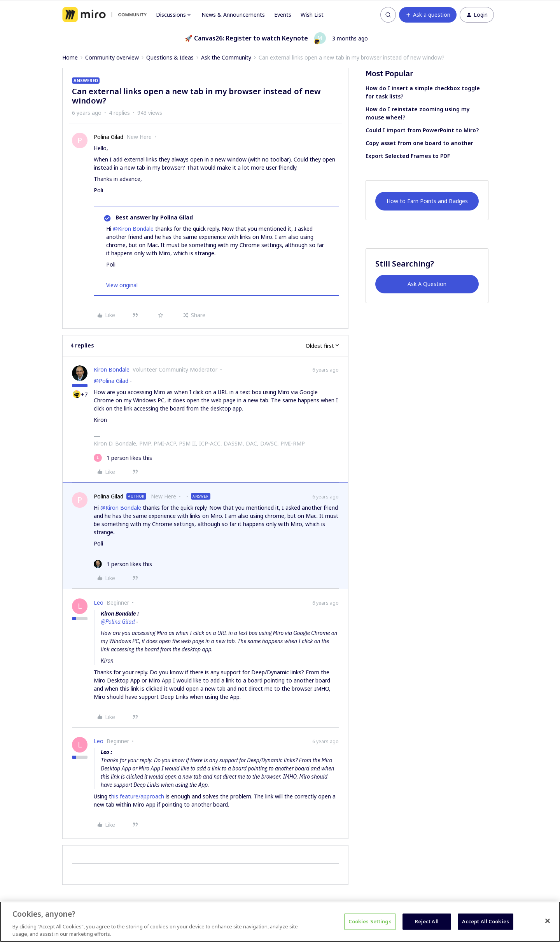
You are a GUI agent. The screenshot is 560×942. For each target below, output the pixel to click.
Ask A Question (427, 284)
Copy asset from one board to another (419, 143)
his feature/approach (138, 796)
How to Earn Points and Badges (427, 201)
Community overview (112, 57)
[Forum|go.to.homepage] (104, 15)
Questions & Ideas (170, 57)
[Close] (548, 921)
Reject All (427, 921)
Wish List (312, 15)
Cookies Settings (370, 921)
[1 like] (123, 458)
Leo (99, 603)
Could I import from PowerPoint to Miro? (422, 130)
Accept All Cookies (486, 921)
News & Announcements (233, 15)
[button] (428, 15)
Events (283, 15)
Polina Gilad (108, 137)
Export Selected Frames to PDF (408, 156)
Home (70, 57)
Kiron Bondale (112, 369)
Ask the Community (226, 57)
